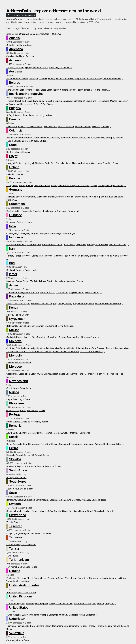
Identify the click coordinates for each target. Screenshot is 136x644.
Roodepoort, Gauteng (17, 478)
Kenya (14, 308)
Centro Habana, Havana (18, 152)
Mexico (14, 330)
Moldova (15, 341)
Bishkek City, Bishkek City (18, 326)
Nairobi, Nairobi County (18, 315)
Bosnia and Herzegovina (26, 94)
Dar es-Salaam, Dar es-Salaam (21, 545)
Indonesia (16, 237)
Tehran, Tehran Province (18, 256)
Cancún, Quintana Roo (69, 337)
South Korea (18, 481)
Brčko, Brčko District (43, 104)
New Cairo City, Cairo (108, 163)
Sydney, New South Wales (61, 79)
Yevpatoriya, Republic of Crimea (80, 578)
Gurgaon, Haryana (40, 233)
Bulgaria (15, 108)
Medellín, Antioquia (105, 138)
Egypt (13, 156)
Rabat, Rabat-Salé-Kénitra (65, 374)
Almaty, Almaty (65, 304)
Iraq (12, 263)
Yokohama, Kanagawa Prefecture (23, 292)
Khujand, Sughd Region (18, 533)
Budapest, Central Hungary (19, 222)
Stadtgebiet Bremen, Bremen (50, 197)
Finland (14, 167)
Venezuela (17, 633)
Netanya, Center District (18, 281)
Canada (15, 119)
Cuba (13, 145)
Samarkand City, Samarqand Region (69, 626)
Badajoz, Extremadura (38, 500)
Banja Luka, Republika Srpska (47, 101)
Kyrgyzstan (17, 319)
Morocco (15, 367)
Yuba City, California (68, 615)
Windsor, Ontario (34, 126)
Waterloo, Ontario (100, 126)
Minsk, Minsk (13, 90)
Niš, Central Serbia (40, 455)
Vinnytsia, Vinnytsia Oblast (19, 581)
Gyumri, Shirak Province (36, 67)
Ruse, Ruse (28, 115)
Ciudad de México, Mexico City (21, 337)
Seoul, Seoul (12, 489)
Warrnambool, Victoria (17, 79)
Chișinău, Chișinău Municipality (21, 348)
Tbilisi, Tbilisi (12, 186)
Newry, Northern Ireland (61, 604)
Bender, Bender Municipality (66, 351)
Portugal (15, 414)
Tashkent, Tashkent (16, 626)
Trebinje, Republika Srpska (19, 101)
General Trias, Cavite (16, 410)
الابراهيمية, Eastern (15, 163)
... (123, 79)
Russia (14, 437)
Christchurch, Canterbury (19, 388)
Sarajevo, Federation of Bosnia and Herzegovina (86, 101)
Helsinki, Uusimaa (15, 174)
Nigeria (14, 392)
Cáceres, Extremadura (60, 500)
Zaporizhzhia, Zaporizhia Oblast (49, 578)
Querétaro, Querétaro (47, 337)
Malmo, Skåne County (50, 511)
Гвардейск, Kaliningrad (82, 444)
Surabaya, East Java (16, 245)
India (12, 226)
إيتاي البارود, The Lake (34, 163)
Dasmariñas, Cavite (36, 410)
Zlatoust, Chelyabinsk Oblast (108, 444)
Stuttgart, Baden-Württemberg (21, 197)
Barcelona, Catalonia (16, 500)
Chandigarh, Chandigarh (18, 233)
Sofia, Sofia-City (14, 115)
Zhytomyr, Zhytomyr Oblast (20, 578)
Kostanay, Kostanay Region (108, 304)
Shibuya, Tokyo (47, 292)
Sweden (15, 504)
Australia (15, 71)
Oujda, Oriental (44, 374)
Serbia (14, 448)
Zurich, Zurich (13, 522)
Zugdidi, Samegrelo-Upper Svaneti (107, 186)
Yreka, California (87, 615)
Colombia (16, 130)
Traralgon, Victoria (38, 79)
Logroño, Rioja (99, 500)
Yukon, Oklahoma (30, 615)
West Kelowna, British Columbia (59, 126)
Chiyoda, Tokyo (77, 292)
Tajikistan (16, 526)
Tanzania (15, 537)
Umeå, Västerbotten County (101, 511)
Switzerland (18, 515)
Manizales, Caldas (37, 141)
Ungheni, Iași (25, 433)
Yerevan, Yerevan (15, 67)
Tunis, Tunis (12, 556)
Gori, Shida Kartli (42, 186)
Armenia (15, 60)
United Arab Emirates (24, 585)
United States (19, 607)
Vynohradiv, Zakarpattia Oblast (112, 578)
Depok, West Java (118, 245)
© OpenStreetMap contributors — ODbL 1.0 (40, 34)
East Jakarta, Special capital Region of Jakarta (86, 245)
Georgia (14, 178)
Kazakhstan (18, 296)
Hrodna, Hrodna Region (96, 90)
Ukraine (15, 571)
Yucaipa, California (49, 615)
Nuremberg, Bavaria (98, 197)
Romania (15, 426)
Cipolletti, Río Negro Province (20, 56)
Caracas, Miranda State (17, 640)
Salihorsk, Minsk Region (72, 90)
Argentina (16, 49)
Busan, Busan (26, 489)
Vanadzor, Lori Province (61, 67)
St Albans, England (15, 604)
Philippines (17, 403)
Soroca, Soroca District (91, 351)
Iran (12, 248)
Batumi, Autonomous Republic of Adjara (70, 186)
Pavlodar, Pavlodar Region (44, 304)
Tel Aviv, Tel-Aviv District (42, 281)
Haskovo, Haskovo (44, 115)
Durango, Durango (90, 337)
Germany (16, 189)
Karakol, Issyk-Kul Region (61, 326)
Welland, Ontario (83, 126)
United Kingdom (21, 596)
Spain (13, 493)
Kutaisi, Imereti (26, 186)
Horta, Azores (13, 422)
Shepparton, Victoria (84, 79)
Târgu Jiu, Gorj (60, 433)
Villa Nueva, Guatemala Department (62, 211)
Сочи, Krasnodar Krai (17, 444)
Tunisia (14, 548)
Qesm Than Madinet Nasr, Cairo (81, 163)
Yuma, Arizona (13, 615)
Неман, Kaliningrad (60, 444)
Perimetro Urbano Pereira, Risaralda (78, 138)
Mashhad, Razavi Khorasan (67, 256)
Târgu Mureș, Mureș (42, 433)
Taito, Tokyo (62, 292)
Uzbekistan (17, 619)
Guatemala (17, 204)
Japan (13, 285)
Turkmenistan (19, 560)
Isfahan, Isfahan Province (93, 256)
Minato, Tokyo (92, 292)
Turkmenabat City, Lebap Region (22, 567)
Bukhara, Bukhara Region (39, 626)
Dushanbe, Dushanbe (40, 533)
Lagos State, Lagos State (18, 399)
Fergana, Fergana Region (100, 626)
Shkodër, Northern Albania (19, 45)
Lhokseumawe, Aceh (52, 245)
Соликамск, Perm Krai (39, 444)
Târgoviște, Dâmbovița (79, 433)
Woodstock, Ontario (16, 126)
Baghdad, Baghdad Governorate (22, 270)
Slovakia (15, 459)
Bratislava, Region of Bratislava (21, 466)
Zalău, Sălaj (12, 433)
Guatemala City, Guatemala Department (25, 211)
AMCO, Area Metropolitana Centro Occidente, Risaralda (33, 138)
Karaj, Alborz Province (118, 256)
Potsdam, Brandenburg (76, 197)
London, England (105, 604)
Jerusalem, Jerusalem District (69, 281)
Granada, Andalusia (81, 500)
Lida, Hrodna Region (30, 90)
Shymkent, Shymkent (83, 304)
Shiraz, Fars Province (42, 256)
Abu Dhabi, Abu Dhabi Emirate (21, 592)
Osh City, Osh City (40, 326)
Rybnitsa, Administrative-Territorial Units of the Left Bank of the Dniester (70, 348)
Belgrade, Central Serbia (18, 455)
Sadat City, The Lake (55, 163)
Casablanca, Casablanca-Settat (21, 374)
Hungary (15, 215)
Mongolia (16, 355)
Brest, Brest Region (50, 90)
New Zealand (18, 381)
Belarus (14, 83)
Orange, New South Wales (108, 79)
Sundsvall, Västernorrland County (22, 511)
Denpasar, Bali (34, 245)
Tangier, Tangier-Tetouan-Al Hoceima (96, 374)
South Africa (18, 470)
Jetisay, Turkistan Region (18, 304)
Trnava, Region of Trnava (49, 466)
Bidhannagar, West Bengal (62, 233)
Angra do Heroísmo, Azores (35, 422)
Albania (14, 38)
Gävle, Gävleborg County (74, 511)
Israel (13, 274)
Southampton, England (37, 604)
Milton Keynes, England (85, 604)
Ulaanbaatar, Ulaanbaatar (19, 363)
